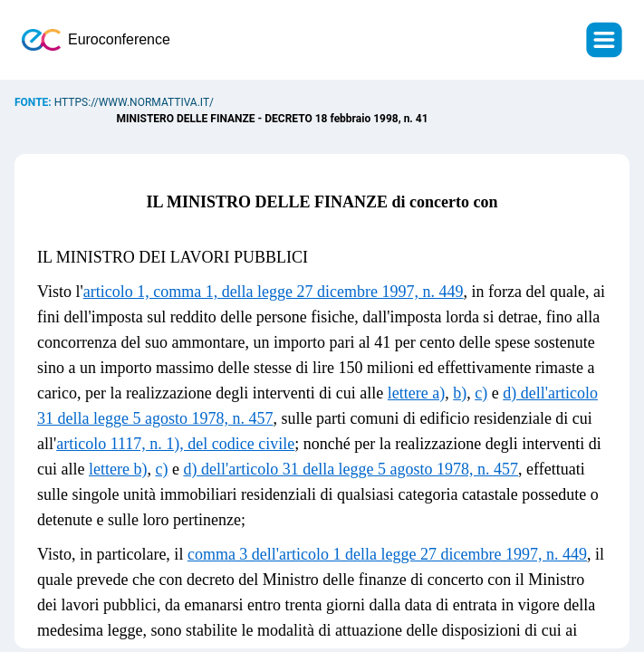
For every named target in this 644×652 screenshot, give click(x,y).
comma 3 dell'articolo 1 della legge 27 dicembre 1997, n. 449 (387, 554)
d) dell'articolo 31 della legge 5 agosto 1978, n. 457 (351, 469)
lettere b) (118, 469)
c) (481, 393)
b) (460, 393)
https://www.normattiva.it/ (134, 102)
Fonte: (34, 102)
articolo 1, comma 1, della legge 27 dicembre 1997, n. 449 (274, 292)
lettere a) (416, 393)
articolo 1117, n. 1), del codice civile (175, 444)
